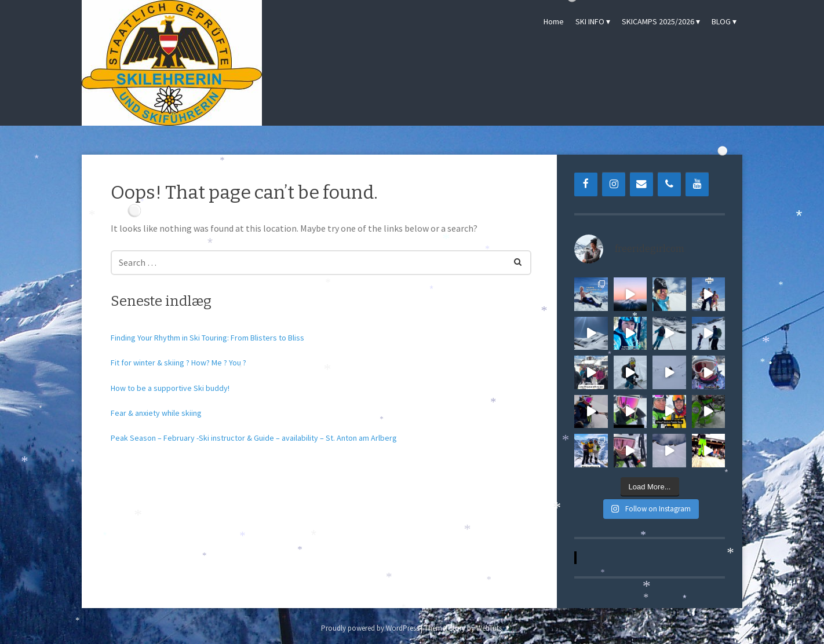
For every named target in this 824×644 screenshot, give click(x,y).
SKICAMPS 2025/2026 (658, 21)
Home (554, 21)
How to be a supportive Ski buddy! (170, 388)
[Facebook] (586, 184)
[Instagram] (614, 184)
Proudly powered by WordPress (370, 628)
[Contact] (641, 184)
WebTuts (489, 628)
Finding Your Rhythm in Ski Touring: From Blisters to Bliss (207, 338)
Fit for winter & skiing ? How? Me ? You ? (178, 363)
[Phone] (669, 184)
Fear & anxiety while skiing (156, 413)
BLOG (721, 21)
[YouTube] (697, 184)
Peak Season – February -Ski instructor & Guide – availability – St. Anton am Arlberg (254, 438)
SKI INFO (590, 21)
